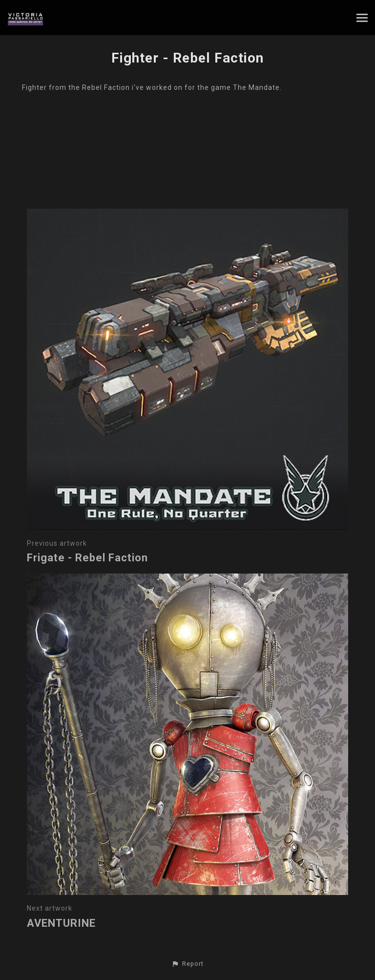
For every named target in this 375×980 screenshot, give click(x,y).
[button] (187, 964)
